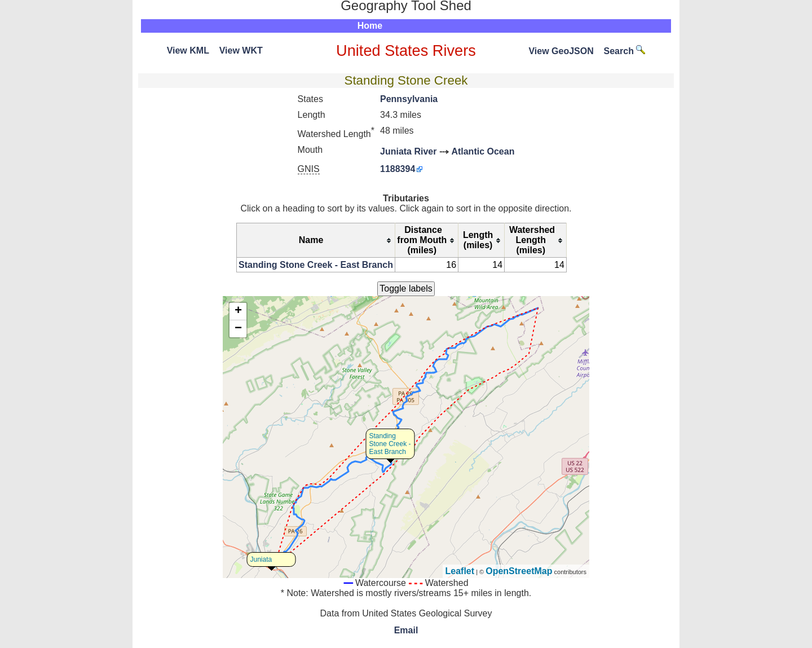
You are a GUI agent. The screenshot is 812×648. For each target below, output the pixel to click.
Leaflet (460, 571)
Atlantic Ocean (483, 151)
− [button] (238, 329)
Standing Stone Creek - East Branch (316, 265)
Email (406, 630)
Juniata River (408, 151)
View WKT (241, 50)
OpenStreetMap (519, 571)
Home (370, 26)
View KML (188, 50)
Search (625, 51)
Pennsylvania (409, 99)
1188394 (398, 169)
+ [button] (238, 311)
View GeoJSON (561, 51)
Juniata (261, 559)
